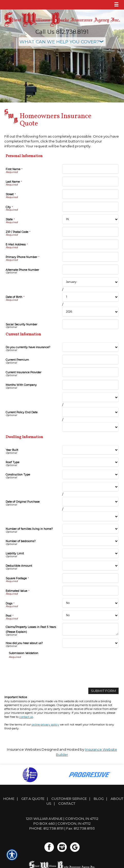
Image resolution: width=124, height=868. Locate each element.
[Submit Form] (103, 691)
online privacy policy (45, 725)
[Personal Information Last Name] (90, 182)
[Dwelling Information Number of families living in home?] (90, 529)
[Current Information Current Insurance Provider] (90, 372)
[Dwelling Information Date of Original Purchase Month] (90, 487)
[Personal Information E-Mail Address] (90, 244)
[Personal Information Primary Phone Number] (90, 257)
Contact (67, 803)
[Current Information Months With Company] (90, 385)
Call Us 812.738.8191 (62, 32)
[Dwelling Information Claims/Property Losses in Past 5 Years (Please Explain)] (90, 629)
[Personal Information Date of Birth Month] (90, 282)
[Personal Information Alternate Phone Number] (90, 269)
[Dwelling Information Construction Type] (90, 474)
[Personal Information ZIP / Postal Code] (90, 232)
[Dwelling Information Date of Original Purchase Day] (90, 502)
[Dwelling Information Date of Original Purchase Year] (90, 516)
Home (9, 799)
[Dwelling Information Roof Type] (90, 462)
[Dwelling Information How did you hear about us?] (90, 643)
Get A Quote (33, 799)
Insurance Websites (24, 749)
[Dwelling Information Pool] (90, 615)
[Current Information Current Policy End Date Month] (90, 397)
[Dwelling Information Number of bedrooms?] (90, 541)
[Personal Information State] (90, 219)
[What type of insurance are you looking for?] (62, 42)
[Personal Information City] (90, 207)
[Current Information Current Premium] (90, 360)
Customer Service (69, 799)
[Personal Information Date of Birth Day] (90, 297)
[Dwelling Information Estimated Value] (90, 591)
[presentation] (48, 669)
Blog (99, 799)
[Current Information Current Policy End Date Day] (90, 412)
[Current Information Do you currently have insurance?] (90, 347)
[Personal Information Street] (90, 194)
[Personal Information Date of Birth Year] (90, 312)
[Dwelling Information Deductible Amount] (90, 566)
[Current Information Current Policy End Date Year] (90, 427)
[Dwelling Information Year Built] (90, 450)
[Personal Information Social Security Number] (90, 324)
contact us (26, 717)
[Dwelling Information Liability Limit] (90, 553)
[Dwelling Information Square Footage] (90, 578)
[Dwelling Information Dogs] (90, 603)
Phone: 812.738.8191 (46, 828)
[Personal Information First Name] (90, 169)
